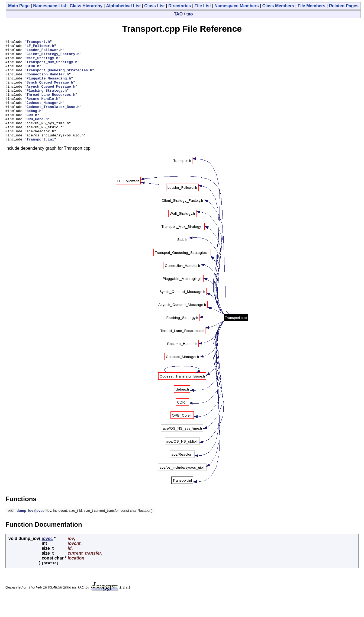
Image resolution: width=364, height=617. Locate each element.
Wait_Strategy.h (42, 62)
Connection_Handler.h (48, 81)
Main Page (19, 6)
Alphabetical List (123, 6)
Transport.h (38, 42)
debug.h (34, 125)
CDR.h (32, 130)
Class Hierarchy (86, 6)
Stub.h (33, 72)
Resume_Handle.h (42, 111)
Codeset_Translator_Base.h (53, 120)
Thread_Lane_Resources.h (51, 106)
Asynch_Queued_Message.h (51, 96)
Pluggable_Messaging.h (49, 86)
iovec (40, 531)
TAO (178, 14)
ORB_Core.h (37, 135)
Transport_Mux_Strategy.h (52, 67)
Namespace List (50, 6)
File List (203, 6)
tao (189, 14)
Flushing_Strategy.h (47, 101)
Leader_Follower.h (45, 52)
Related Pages (344, 6)
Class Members (278, 6)
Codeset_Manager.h (45, 116)
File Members (311, 6)
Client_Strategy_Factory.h (53, 57)
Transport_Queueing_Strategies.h (59, 76)
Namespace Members (237, 6)
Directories (180, 6)
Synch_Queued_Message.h (50, 91)
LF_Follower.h (40, 47)
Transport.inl (40, 159)
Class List (154, 6)
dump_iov (25, 531)
